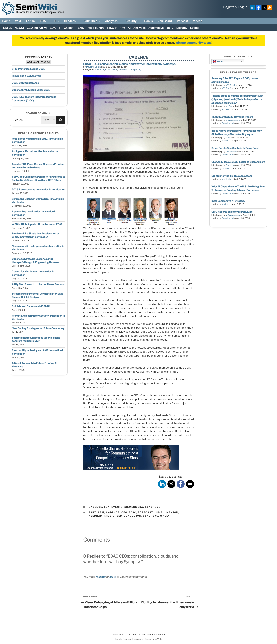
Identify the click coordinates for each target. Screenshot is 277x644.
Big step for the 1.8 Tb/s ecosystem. (232, 176)
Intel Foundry (96, 28)
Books (149, 21)
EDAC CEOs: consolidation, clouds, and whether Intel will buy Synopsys (129, 64)
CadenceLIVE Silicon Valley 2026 (31, 90)
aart (92, 512)
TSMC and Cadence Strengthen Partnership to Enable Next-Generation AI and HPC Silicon (38, 178)
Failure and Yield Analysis (26, 76)
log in (113, 577)
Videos (198, 21)
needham (96, 516)
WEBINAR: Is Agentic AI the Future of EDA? (37, 224)
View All (46, 62)
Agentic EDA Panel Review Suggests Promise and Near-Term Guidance (38, 166)
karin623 (226, 141)
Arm (122, 28)
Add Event (33, 62)
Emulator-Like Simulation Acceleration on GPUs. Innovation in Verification (36, 235)
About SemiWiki (154, 639)
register (101, 577)
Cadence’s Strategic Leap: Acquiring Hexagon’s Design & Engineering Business (36, 261)
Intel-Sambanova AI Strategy (228, 201)
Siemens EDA (125, 69)
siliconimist (231, 152)
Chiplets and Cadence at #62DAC (31, 306)
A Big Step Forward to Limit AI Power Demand (38, 284)
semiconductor (129, 516)
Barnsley (230, 165)
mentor (172, 512)
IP (57, 21)
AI (129, 28)
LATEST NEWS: (14, 28)
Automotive (156, 28)
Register (229, 7)
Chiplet (69, 28)
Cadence (100, 69)
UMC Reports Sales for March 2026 (232, 212)
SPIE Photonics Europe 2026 (28, 69)
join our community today (193, 43)
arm (101, 512)
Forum (30, 21)
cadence (113, 512)
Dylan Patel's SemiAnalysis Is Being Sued (235, 148)
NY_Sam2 (230, 85)
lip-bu (160, 512)
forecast (145, 512)
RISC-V (112, 28)
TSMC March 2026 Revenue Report (232, 117)
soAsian (225, 169)
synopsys (151, 516)
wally (165, 516)
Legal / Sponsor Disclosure (129, 639)
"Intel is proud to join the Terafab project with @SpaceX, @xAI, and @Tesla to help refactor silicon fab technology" (237, 99)
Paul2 (228, 138)
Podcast (182, 21)
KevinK (225, 204)
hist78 (229, 106)
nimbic (110, 516)
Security (133, 21)
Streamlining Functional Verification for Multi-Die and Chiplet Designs (38, 295)
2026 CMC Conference (25, 83)
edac (132, 512)
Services (72, 21)
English (219, 61)
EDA (45, 21)
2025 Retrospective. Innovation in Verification (38, 189)
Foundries (92, 21)
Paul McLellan (93, 67)
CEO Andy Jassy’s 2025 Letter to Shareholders (238, 162)
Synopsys (138, 69)
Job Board (165, 21)
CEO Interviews (37, 28)
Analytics (113, 21)
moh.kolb (226, 179)
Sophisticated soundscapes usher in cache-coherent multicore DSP (36, 339)
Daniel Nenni (228, 123)
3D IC (170, 28)
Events (195, 28)
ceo (124, 512)
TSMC (80, 28)
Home (6, 21)
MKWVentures (233, 120)
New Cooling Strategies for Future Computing (38, 328)
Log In (243, 7)
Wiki (18, 21)
